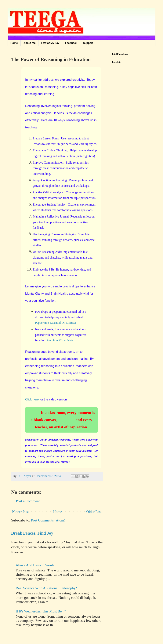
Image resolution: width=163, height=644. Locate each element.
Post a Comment (28, 501)
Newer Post (20, 512)
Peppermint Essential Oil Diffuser (56, 323)
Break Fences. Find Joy (32, 533)
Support (88, 43)
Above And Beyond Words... (36, 565)
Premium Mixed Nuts (60, 340)
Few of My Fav (50, 43)
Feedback (71, 43)
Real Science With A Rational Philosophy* (47, 588)
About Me (30, 43)
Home (14, 43)
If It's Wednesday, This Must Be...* (41, 611)
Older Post (94, 512)
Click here (32, 399)
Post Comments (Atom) (48, 520)
